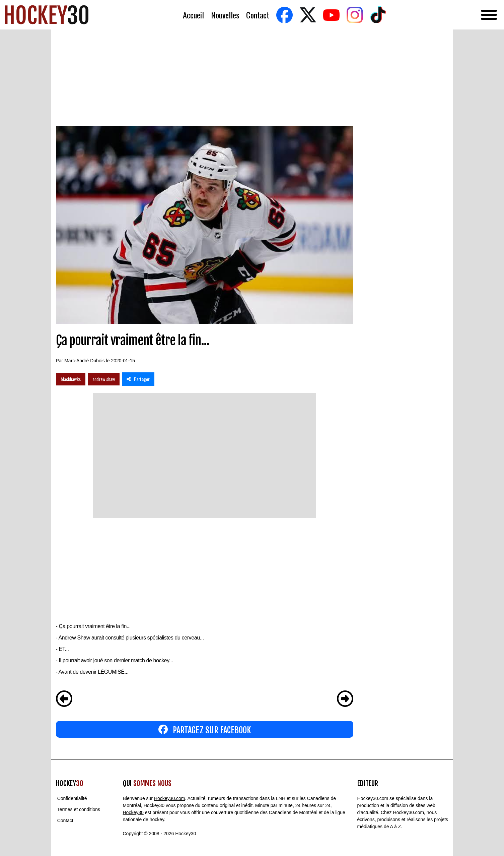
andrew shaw (104, 379)
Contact (258, 15)
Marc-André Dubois (85, 361)
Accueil (193, 15)
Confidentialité (72, 798)
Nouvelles (225, 15)
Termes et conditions (79, 809)
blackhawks (71, 379)
